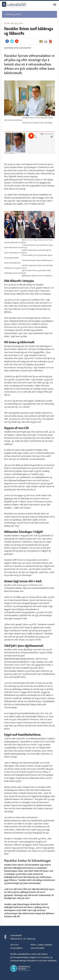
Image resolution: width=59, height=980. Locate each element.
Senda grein (41, 41)
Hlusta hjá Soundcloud (17, 41)
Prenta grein (46, 41)
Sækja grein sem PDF (50, 41)
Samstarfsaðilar (37, 948)
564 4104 (14, 945)
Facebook (7, 41)
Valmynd (55, 5)
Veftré (33, 945)
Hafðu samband (45, 945)
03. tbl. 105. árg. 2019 (13, 23)
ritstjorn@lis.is (16, 948)
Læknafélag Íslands (20, 968)
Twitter (12, 41)
